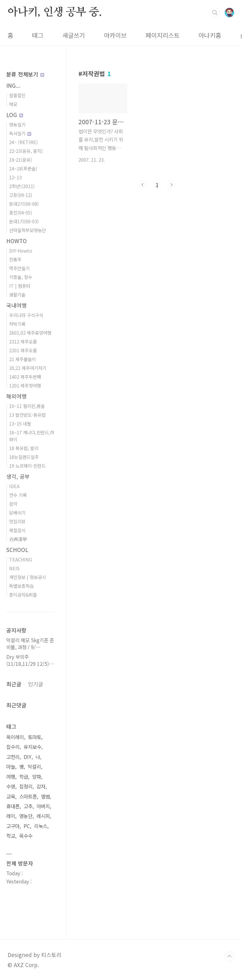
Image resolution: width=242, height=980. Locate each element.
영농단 (26, 816)
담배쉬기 (17, 512)
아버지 (43, 806)
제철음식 (17, 530)
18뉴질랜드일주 (24, 457)
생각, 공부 (18, 476)
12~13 (15, 177)
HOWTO (17, 241)
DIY (28, 757)
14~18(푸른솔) (23, 168)
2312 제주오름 (23, 341)
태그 (38, 35)
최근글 (14, 684)
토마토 (35, 737)
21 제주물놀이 (23, 359)
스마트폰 (28, 796)
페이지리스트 (163, 35)
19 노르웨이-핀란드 (27, 466)
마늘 (11, 767)
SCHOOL (17, 550)
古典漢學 (18, 539)
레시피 (43, 816)
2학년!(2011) (22, 186)
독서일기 (20, 133)
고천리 (13, 757)
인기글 (36, 684)
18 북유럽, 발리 (24, 448)
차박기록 (17, 324)
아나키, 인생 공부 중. (55, 12)
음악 (13, 504)
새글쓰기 (74, 35)
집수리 (13, 747)
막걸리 (34, 767)
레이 (11, 816)
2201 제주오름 (23, 350)
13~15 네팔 (20, 423)
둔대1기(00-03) (24, 221)
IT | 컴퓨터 (20, 286)
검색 (215, 13)
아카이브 (115, 35)
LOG (15, 115)
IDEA (14, 486)
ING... (13, 85)
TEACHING (21, 559)
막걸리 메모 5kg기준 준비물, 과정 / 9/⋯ (30, 644)
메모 (13, 104)
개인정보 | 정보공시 (28, 577)
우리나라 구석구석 (26, 315)
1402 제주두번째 (25, 377)
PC (27, 826)
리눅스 (41, 826)
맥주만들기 (19, 268)
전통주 (15, 259)
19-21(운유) (21, 160)
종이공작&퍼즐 (23, 595)
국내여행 (16, 305)
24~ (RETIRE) (23, 142)
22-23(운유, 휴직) (26, 151)
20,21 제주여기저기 (28, 368)
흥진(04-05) (21, 212)
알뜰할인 (17, 95)
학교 (11, 836)
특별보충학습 (21, 586)
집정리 (26, 786)
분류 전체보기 (25, 74)
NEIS (14, 568)
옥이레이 (15, 737)
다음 (171, 185)
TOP (229, 956)
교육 (11, 796)
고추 (28, 806)
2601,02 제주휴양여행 (30, 333)
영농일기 (17, 124)
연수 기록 (18, 495)
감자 (41, 786)
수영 (11, 786)
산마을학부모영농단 (28, 230)
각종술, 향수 (21, 277)
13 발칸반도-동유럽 (27, 415)
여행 (11, 777)
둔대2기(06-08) (24, 204)
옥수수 (26, 836)
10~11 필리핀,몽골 (27, 406)
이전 (143, 185)
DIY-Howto (21, 251)
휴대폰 (13, 806)
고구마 (13, 826)
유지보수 (32, 747)
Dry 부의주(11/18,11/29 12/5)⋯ (30, 660)
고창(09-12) (21, 195)
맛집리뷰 (17, 521)
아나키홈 (210, 35)
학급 (24, 777)
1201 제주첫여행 (25, 385)
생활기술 (17, 295)
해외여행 (16, 396)
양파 (37, 777)
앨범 (45, 796)
